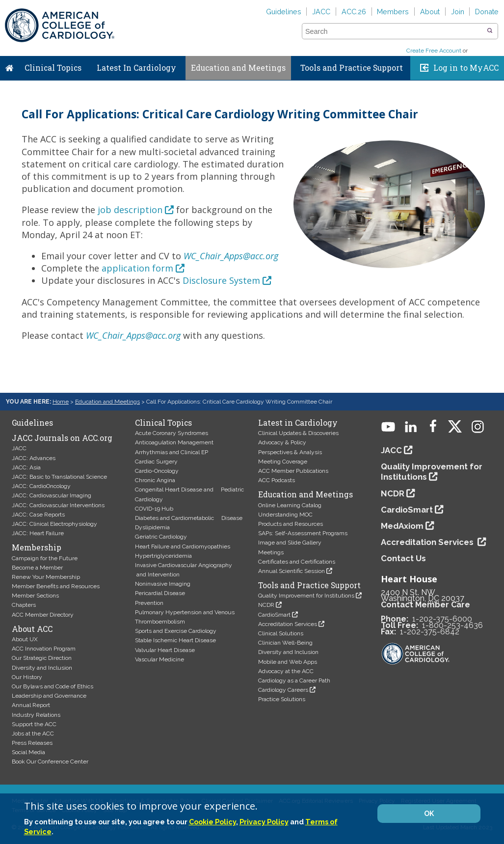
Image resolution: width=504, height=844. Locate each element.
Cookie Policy (212, 822)
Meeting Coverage (283, 462)
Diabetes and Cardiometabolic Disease (189, 518)
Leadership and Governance (49, 696)
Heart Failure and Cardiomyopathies (183, 546)
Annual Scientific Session (292, 571)
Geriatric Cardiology (161, 537)
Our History (27, 677)
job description (130, 210)
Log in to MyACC (466, 68)
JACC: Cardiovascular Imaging (52, 495)
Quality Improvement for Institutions (306, 596)
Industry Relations (36, 715)
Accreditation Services (288, 624)
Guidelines (284, 12)
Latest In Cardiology (136, 68)
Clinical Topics (53, 68)
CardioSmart (274, 615)
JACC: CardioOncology (41, 486)
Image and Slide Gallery (290, 543)
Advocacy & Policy (282, 442)
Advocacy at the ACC (286, 671)
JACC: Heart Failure (38, 533)
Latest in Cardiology (298, 423)
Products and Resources (291, 524)
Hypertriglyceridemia (163, 556)
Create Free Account (434, 51)
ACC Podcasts (277, 480)
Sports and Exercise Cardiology (176, 631)
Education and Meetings (238, 68)
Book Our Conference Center (50, 762)
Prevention (149, 603)
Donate (487, 12)
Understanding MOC (285, 515)
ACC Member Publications (293, 471)
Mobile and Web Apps (288, 662)
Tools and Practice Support (352, 68)
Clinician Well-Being (285, 643)
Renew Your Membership (46, 577)
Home (9, 66)
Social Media (28, 752)
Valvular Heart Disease (165, 650)
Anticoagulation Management (174, 442)
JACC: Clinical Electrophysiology (54, 524)
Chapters (24, 605)
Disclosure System (221, 280)
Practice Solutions (282, 699)
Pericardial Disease (160, 593)
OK (429, 814)
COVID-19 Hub (154, 509)
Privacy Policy (264, 822)
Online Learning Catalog (290, 505)
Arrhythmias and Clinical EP (172, 452)
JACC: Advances (34, 458)
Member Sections (35, 596)
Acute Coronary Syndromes (172, 433)
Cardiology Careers (283, 690)
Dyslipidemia (152, 527)
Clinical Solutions (281, 633)
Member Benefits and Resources (56, 586)
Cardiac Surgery (156, 462)
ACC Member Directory (43, 615)
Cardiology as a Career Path (294, 681)
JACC (321, 12)
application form (137, 268)
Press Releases (32, 743)
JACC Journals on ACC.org (62, 438)
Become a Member (37, 568)
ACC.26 (354, 12)
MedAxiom (402, 526)
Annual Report (31, 705)
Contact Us (403, 558)
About (430, 12)
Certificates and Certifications (297, 562)
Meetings (271, 552)
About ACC (32, 629)
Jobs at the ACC (33, 734)
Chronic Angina (155, 480)
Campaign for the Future (45, 558)
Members (393, 12)
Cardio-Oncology (157, 471)
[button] (490, 31)
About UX (25, 639)
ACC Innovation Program (44, 649)
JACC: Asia (26, 467)
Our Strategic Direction (42, 658)
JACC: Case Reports (38, 515)
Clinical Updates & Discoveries (298, 433)
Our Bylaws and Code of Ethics (53, 686)
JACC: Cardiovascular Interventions (58, 505)
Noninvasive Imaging (163, 584)
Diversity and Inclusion (42, 668)
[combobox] (394, 31)
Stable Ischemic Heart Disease (175, 640)
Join (458, 12)
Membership (37, 547)
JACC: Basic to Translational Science (59, 477)
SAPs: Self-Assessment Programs (303, 533)
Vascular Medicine (159, 659)
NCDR (266, 605)
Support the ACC (34, 724)
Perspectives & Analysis (290, 452)
